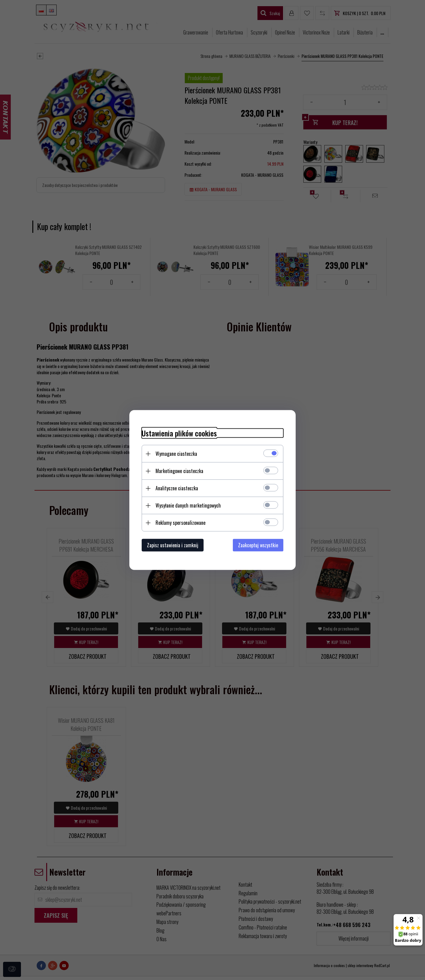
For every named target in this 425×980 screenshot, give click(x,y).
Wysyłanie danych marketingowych (188, 505)
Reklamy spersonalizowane (180, 523)
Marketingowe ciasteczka (179, 471)
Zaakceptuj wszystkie (258, 545)
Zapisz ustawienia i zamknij (173, 545)
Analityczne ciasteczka (177, 488)
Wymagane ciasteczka (176, 454)
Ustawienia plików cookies (179, 433)
